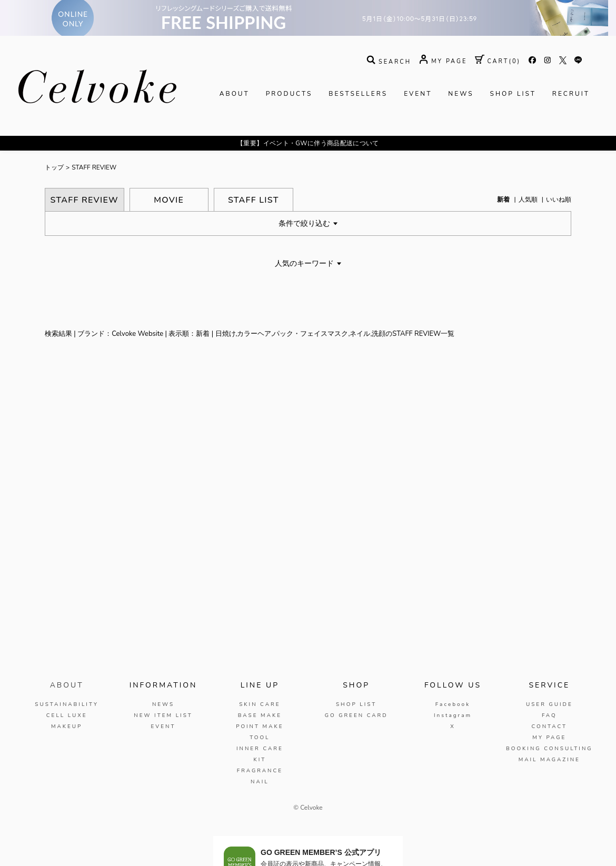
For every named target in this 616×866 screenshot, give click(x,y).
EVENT (418, 94)
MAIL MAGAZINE (549, 760)
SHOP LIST (513, 94)
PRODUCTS (289, 94)
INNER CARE (260, 749)
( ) (498, 61)
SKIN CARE (260, 704)
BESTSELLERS (358, 94)
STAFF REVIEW (94, 167)
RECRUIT (571, 94)
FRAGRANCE (260, 771)
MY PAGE (549, 738)
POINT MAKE (260, 726)
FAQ (549, 715)
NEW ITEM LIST (163, 715)
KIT (260, 760)
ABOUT (235, 94)
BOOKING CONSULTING (549, 749)
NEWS (461, 94)
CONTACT (549, 726)
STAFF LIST (254, 200)
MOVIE (169, 200)
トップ (54, 167)
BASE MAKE (260, 715)
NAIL (260, 782)
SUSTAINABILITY (67, 704)
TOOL (260, 738)
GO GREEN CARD (356, 715)
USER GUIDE (549, 704)
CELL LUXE (67, 715)
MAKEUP (67, 726)
